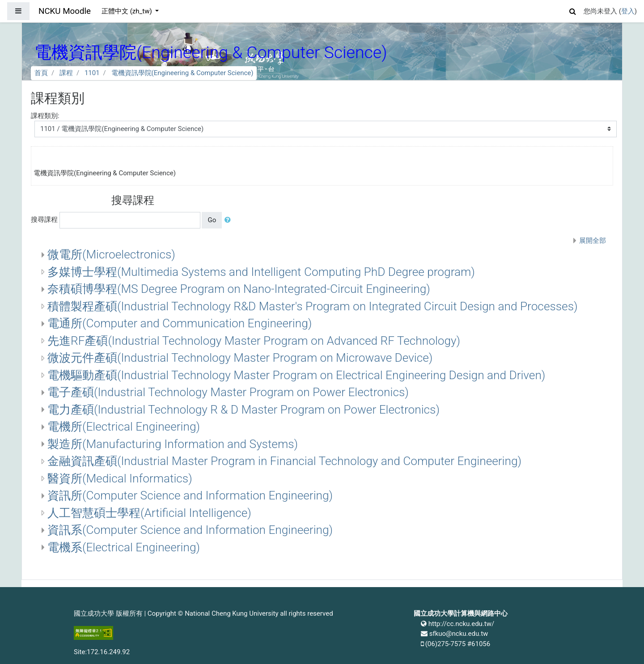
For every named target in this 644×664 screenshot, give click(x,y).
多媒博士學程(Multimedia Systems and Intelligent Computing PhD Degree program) (261, 272)
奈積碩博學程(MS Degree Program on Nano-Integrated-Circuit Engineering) (239, 289)
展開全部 (593, 241)
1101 (92, 73)
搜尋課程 (44, 220)
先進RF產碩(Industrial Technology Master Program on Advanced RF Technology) (254, 341)
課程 (66, 73)
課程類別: (45, 116)
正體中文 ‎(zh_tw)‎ (127, 11)
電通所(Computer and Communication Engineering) (180, 323)
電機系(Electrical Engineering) (124, 547)
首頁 (41, 73)
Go (212, 220)
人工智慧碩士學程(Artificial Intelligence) (149, 513)
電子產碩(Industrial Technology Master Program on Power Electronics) (228, 392)
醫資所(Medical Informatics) (120, 478)
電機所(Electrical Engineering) (124, 427)
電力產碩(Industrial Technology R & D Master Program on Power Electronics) (244, 410)
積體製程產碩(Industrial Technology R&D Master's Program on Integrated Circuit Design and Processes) (313, 306)
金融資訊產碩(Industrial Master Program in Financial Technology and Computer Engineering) (284, 461)
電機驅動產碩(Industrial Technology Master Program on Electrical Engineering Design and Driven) (296, 375)
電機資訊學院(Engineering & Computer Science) (182, 73)
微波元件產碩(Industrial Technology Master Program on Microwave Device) (240, 358)
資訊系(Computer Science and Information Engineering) (190, 530)
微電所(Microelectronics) (111, 254)
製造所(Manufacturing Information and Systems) (173, 444)
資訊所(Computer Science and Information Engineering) (190, 495)
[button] (573, 10)
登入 (628, 11)
